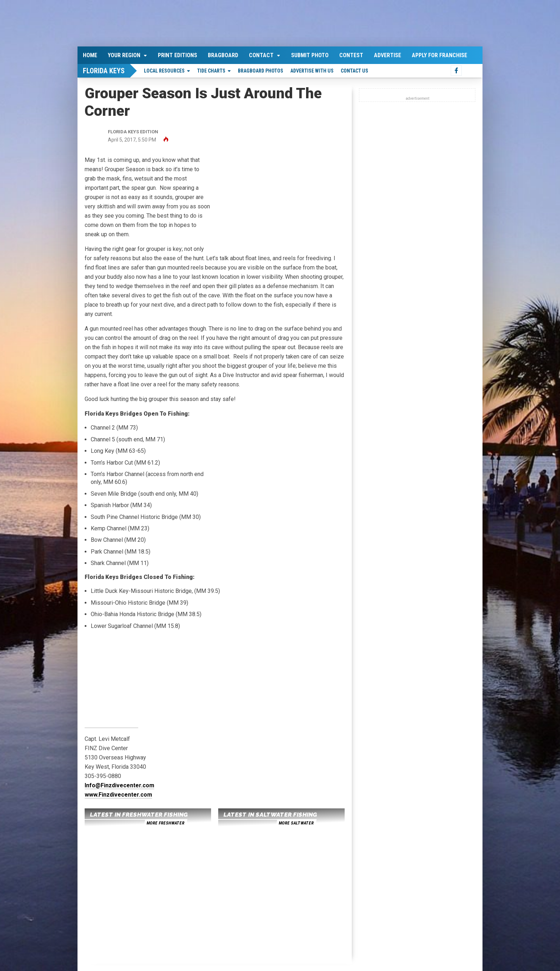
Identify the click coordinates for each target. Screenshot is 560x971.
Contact (261, 55)
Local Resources (164, 71)
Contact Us (354, 71)
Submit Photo (310, 55)
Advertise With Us (312, 71)
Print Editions (177, 55)
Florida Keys (104, 71)
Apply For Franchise (439, 55)
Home (90, 55)
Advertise (387, 55)
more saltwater (296, 823)
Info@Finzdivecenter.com (119, 785)
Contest (351, 55)
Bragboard (223, 55)
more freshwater (165, 823)
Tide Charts (211, 71)
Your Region (124, 55)
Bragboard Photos (261, 71)
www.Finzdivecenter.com (118, 795)
